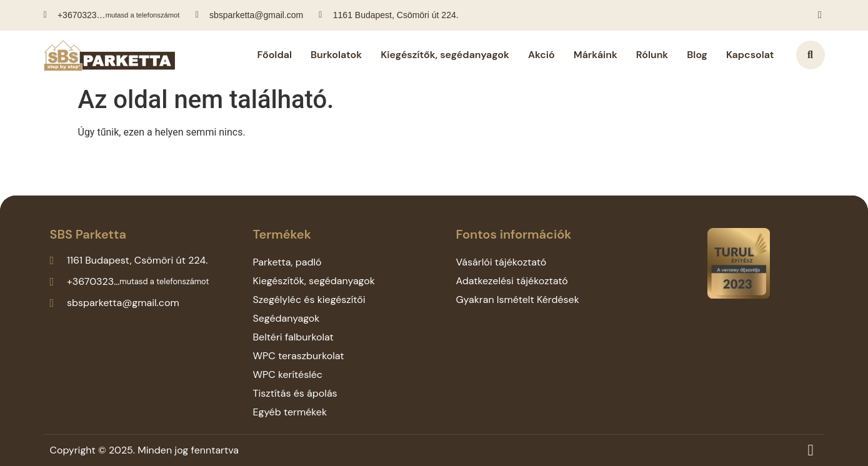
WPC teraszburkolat (298, 356)
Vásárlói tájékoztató (501, 262)
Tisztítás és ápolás (295, 393)
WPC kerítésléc (287, 374)
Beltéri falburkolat (293, 337)
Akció (541, 55)
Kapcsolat (750, 55)
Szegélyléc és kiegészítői (309, 300)
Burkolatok (336, 55)
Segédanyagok (286, 318)
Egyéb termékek (290, 412)
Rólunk (652, 55)
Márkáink (596, 55)
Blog (697, 55)
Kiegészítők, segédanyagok (445, 55)
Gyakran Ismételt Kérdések (517, 300)
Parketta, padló (287, 262)
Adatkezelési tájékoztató (511, 281)
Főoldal (275, 55)
